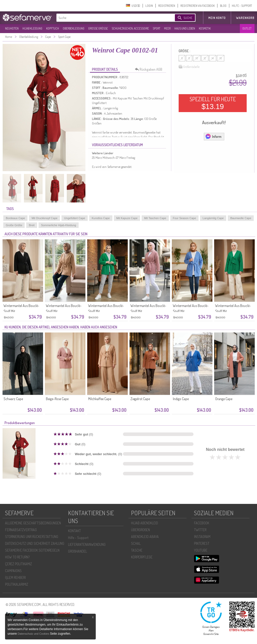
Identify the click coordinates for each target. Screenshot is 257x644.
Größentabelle (189, 67)
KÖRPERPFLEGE (142, 557)
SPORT (156, 28)
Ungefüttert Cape (75, 218)
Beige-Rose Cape (57, 399)
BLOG (223, 6)
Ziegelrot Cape (140, 399)
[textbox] (111, 18)
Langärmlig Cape (213, 218)
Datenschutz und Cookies (34, 634)
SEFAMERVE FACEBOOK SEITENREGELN (32, 550)
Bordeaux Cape (15, 218)
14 (213, 58)
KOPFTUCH (53, 28)
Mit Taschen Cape (155, 218)
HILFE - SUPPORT (242, 6)
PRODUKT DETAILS (105, 69)
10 (197, 58)
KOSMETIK (205, 28)
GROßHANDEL (77, 551)
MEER (167, 28)
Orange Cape (224, 399)
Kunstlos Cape (101, 218)
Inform (213, 136)
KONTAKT (74, 531)
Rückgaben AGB (150, 69)
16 (221, 58)
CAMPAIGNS (13, 571)
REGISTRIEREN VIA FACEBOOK (198, 6)
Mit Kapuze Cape (127, 218)
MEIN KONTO (217, 18)
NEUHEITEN (12, 28)
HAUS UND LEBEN (185, 28)
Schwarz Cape (13, 399)
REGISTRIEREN (167, 6)
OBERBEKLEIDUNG (74, 28)
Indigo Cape (181, 399)
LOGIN (149, 6)
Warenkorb (245, 18)
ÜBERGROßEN (140, 530)
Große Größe (14, 225)
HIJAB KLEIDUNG (32, 28)
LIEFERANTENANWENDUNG (87, 544)
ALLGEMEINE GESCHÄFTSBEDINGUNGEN (33, 523)
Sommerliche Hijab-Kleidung (59, 225)
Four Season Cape (184, 218)
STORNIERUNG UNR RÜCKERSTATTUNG (32, 537)
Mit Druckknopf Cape (44, 218)
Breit (32, 225)
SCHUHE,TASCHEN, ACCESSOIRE (130, 28)
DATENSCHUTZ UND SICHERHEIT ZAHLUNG (35, 543)
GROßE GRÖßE (98, 28)
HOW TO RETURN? (17, 557)
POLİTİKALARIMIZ (17, 584)
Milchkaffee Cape (100, 399)
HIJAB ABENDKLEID (144, 523)
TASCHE (137, 550)
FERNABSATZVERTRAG (21, 530)
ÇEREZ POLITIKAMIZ (19, 564)
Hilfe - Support (78, 538)
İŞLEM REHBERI (15, 577)
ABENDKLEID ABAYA (145, 537)
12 (205, 58)
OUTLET (247, 28)
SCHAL (136, 543)
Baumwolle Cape (241, 218)
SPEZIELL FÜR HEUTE (213, 103)
